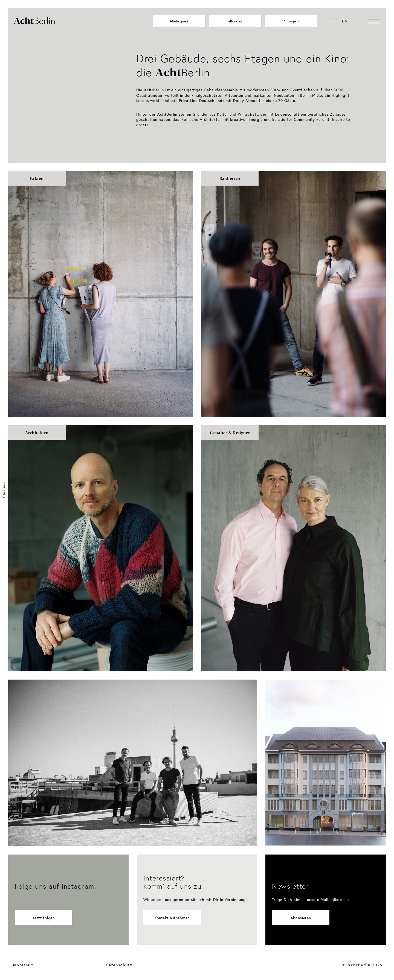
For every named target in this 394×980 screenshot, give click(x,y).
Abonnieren (301, 918)
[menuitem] (334, 21)
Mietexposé (179, 21)
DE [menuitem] (334, 21)
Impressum (23, 965)
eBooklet (235, 21)
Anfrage (290, 21)
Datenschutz (119, 965)
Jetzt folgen (43, 918)
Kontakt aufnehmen (172, 918)
